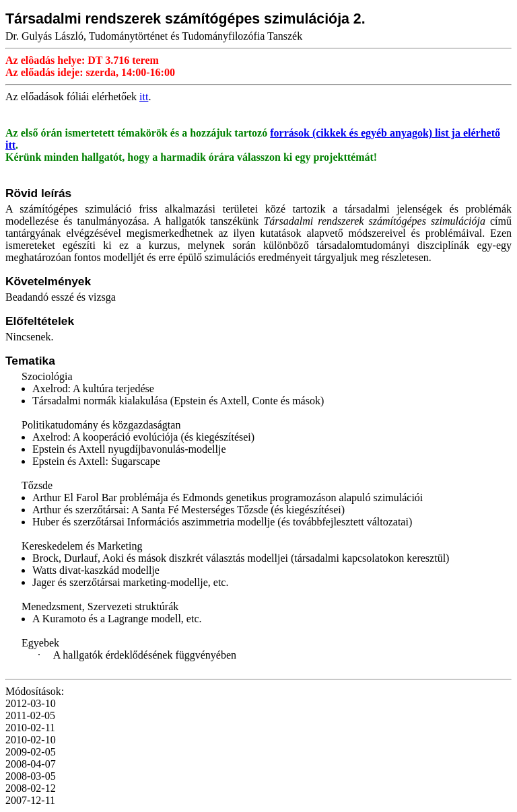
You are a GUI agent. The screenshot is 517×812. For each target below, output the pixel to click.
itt (144, 97)
